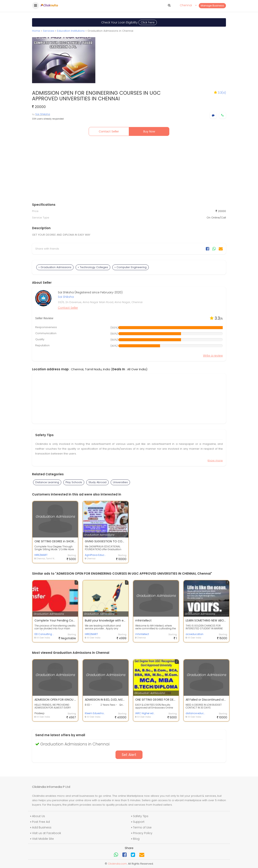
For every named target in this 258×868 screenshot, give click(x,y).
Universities (120, 482)
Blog (136, 839)
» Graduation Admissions (55, 267)
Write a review (213, 356)
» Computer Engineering (131, 267)
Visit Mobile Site (43, 839)
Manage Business (212, 6)
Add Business (42, 827)
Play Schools (74, 482)
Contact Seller (109, 131)
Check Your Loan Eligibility (129, 22)
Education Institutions (71, 31)
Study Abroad (97, 482)
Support (139, 822)
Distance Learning (47, 482)
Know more (215, 460)
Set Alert (129, 755)
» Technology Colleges (93, 267)
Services (49, 31)
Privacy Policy (143, 833)
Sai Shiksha (43, 114)
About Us (38, 816)
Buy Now (149, 131)
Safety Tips (141, 816)
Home (36, 31)
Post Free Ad (41, 822)
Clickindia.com (117, 864)
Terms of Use (142, 827)
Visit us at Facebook (47, 833)
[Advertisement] (129, 170)
